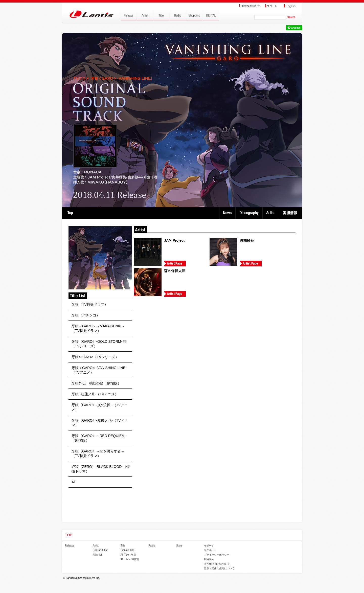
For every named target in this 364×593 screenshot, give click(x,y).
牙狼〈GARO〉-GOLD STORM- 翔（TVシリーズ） (99, 344)
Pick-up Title (127, 550)
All (74, 482)
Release (70, 546)
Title (123, 546)
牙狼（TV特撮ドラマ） (90, 304)
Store (179, 546)
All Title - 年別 (128, 555)
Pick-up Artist (100, 550)
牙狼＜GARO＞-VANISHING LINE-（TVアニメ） (99, 370)
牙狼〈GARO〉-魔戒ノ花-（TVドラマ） (100, 423)
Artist (271, 213)
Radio (152, 546)
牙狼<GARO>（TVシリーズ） (95, 357)
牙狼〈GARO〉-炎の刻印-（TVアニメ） (100, 407)
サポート (209, 546)
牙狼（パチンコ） (86, 315)
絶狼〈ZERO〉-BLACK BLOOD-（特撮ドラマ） (101, 469)
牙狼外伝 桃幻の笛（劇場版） (96, 383)
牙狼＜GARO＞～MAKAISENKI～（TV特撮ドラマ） (98, 328)
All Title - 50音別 (130, 559)
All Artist (97, 555)
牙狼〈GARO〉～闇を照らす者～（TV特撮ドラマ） (98, 453)
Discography (250, 213)
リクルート (210, 550)
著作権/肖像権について (217, 564)
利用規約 (209, 559)
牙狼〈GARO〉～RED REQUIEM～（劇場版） (100, 438)
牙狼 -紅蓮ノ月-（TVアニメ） (95, 394)
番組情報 (291, 213)
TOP (70, 213)
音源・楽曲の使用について (219, 568)
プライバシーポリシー (217, 555)
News (227, 213)
